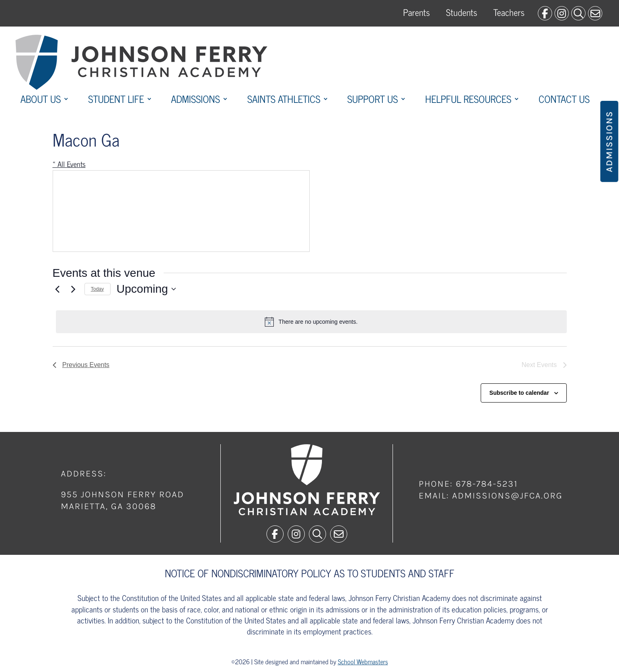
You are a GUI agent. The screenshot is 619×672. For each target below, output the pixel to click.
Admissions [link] (195, 100)
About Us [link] (41, 100)
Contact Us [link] (564, 100)
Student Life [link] (116, 100)
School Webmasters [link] (363, 661)
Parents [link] (416, 12)
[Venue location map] (181, 211)
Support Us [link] (373, 100)
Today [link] (98, 289)
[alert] (311, 322)
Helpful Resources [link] (468, 100)
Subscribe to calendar (519, 393)
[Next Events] (73, 289)
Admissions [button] (609, 141)
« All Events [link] (69, 164)
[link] (545, 13)
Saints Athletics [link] (284, 100)
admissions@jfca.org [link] (507, 496)
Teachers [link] (509, 12)
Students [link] (461, 12)
